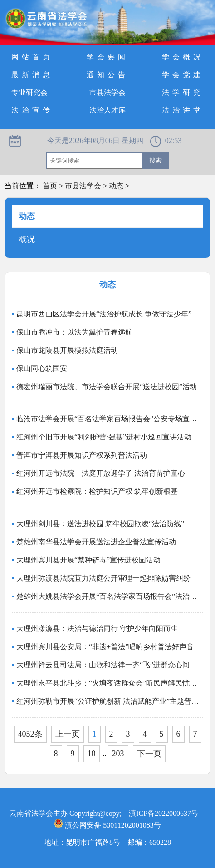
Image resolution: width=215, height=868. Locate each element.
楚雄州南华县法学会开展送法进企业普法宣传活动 (96, 542)
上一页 (68, 734)
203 (118, 754)
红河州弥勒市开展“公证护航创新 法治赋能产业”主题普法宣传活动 (110, 701)
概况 (27, 239)
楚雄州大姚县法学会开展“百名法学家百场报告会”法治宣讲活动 (110, 596)
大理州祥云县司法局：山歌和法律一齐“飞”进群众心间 (103, 665)
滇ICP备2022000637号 (164, 813)
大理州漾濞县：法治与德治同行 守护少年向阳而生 (97, 629)
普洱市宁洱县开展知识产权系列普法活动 (82, 455)
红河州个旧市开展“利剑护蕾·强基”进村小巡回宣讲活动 (104, 437)
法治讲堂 (183, 110)
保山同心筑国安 (42, 368)
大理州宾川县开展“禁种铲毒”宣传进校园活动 (88, 560)
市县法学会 (107, 92)
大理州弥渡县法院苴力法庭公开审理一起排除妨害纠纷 (103, 578)
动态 (116, 186)
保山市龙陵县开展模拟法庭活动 (67, 350)
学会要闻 (107, 57)
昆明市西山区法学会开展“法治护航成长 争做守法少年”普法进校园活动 (110, 314)
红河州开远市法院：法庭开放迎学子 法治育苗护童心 (101, 473)
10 (92, 754)
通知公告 (107, 75)
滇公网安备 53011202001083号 (107, 825)
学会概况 (183, 57)
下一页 (149, 754)
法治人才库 (107, 110)
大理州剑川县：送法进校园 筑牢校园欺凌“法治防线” (100, 524)
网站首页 (32, 57)
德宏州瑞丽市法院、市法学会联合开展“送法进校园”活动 (107, 387)
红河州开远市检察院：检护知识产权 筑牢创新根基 (97, 491)
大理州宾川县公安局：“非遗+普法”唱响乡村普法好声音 (105, 647)
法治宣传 (32, 110)
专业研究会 (29, 92)
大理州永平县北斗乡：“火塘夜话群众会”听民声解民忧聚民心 (110, 683)
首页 (50, 186)
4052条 (30, 734)
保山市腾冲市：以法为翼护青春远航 (74, 332)
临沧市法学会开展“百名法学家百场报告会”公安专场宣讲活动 (110, 419)
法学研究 (183, 92)
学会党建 (183, 75)
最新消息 (32, 75)
